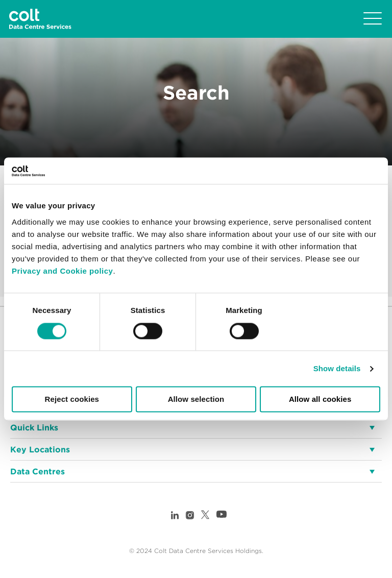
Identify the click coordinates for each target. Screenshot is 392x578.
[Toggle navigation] (373, 19)
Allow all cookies (320, 400)
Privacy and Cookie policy (62, 271)
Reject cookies (72, 400)
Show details (337, 368)
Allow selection (196, 400)
